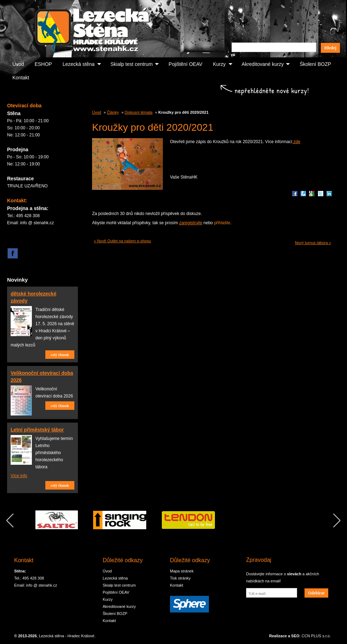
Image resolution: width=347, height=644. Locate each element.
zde (297, 142)
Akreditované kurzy (263, 64)
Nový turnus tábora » (313, 243)
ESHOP (43, 64)
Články (113, 112)
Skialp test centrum (132, 64)
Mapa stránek (182, 571)
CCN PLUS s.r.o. (316, 636)
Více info (19, 476)
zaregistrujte (191, 223)
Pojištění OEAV (185, 64)
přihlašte (222, 223)
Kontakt (21, 78)
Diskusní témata (139, 112)
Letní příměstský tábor (37, 430)
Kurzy (220, 64)
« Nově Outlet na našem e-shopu (122, 241)
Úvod (18, 64)
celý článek (60, 355)
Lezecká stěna (79, 64)
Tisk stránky (180, 578)
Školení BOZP (315, 64)
